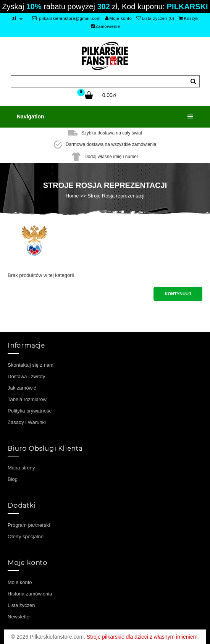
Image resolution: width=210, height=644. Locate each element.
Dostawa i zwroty (26, 376)
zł (14, 18)
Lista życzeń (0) (155, 18)
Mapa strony (21, 468)
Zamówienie (106, 26)
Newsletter (19, 617)
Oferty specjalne (26, 536)
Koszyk (189, 18)
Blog (13, 479)
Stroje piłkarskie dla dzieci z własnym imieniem (142, 637)
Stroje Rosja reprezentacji (116, 196)
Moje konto (118, 18)
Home (72, 196)
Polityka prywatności (30, 411)
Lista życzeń (21, 605)
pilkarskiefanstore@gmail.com (66, 18)
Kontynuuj (178, 294)
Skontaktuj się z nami (31, 365)
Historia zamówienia (30, 594)
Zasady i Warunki (27, 422)
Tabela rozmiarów (27, 399)
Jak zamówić (22, 388)
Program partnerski (29, 525)
